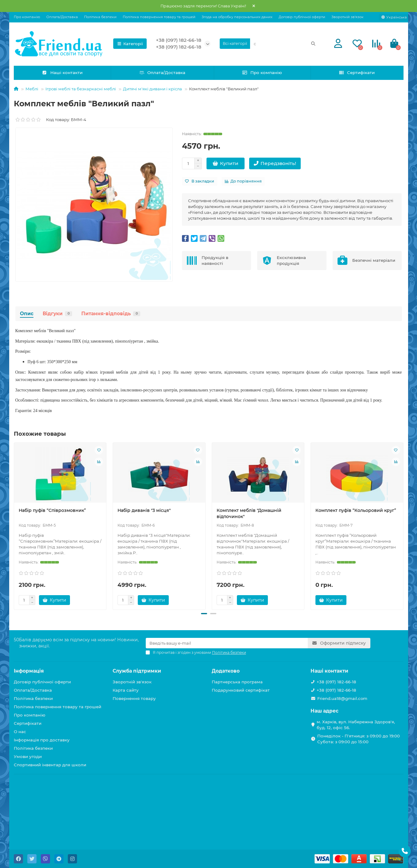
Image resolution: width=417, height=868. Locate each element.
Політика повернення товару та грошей (159, 17)
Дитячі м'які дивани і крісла (153, 89)
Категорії (130, 44)
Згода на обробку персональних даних (237, 17)
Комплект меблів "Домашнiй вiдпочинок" (249, 513)
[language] (394, 17)
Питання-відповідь (111, 314)
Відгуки (57, 314)
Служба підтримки (137, 671)
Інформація (29, 671)
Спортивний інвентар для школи (50, 765)
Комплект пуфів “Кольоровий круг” (356, 510)
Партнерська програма (237, 682)
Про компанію (27, 17)
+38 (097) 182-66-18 (179, 40)
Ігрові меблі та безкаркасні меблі (81, 89)
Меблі (32, 89)
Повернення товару (134, 698)
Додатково (226, 671)
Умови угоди (28, 756)
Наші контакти (62, 73)
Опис (27, 314)
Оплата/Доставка (62, 17)
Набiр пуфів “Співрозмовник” (52, 510)
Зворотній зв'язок (347, 17)
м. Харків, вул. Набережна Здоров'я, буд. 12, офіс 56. (356, 725)
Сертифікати (357, 73)
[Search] (285, 44)
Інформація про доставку (42, 740)
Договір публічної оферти (302, 17)
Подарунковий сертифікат (241, 690)
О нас (20, 732)
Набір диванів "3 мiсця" (144, 510)
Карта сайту (126, 690)
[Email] (227, 643)
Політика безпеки (100, 17)
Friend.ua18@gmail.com (342, 698)
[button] (204, 614)
